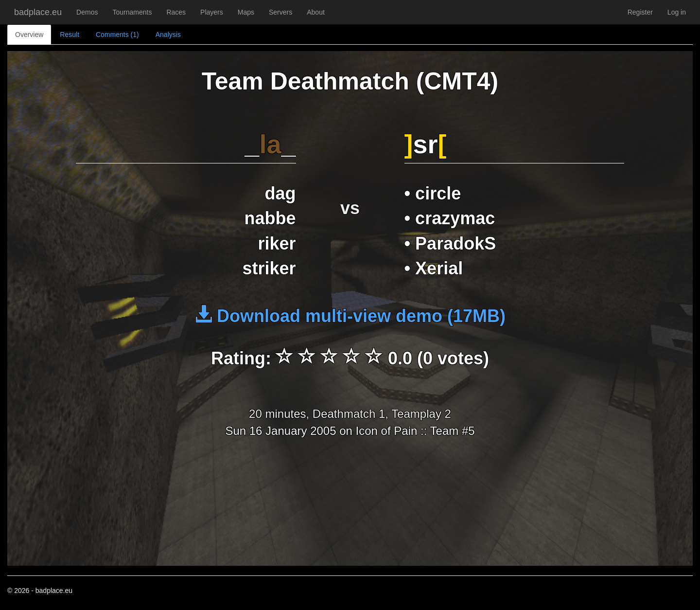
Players (212, 12)
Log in (677, 12)
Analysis (168, 35)
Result (70, 35)
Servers (280, 12)
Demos (87, 12)
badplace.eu (38, 12)
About (316, 12)
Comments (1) (117, 35)
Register (640, 12)
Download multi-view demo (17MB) (350, 316)
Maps (246, 12)
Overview (29, 35)
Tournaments (132, 12)
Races (176, 12)
